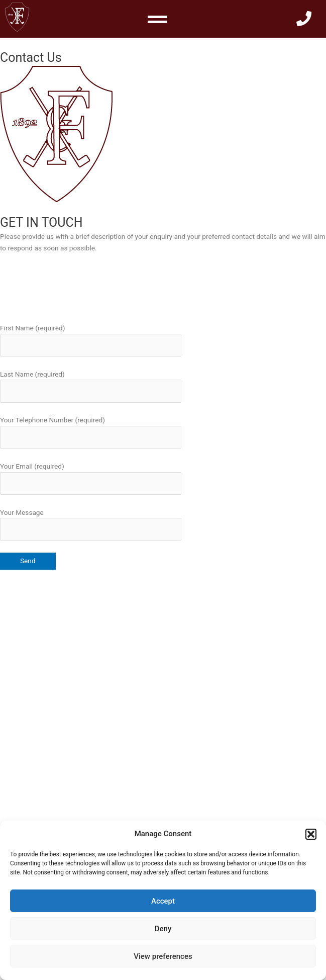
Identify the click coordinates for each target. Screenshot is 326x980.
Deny (163, 929)
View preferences (163, 956)
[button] (311, 834)
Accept (163, 901)
